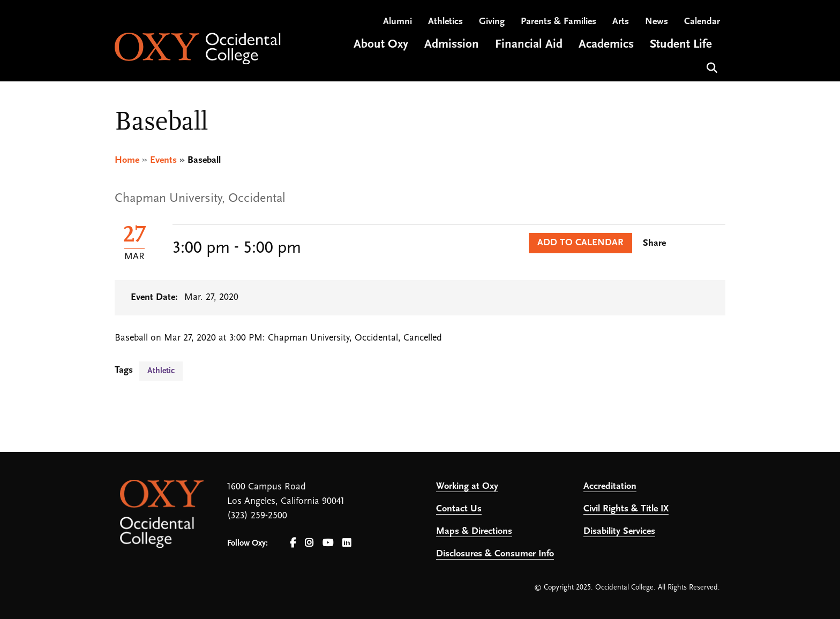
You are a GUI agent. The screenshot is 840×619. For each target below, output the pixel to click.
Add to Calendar (580, 243)
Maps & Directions (474, 531)
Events (163, 160)
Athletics (445, 22)
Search (711, 67)
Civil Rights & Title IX (626, 509)
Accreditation (610, 486)
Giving (492, 22)
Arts (621, 22)
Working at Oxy (467, 486)
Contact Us (459, 509)
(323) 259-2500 (257, 516)
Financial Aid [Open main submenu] (529, 45)
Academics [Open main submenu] (606, 45)
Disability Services (619, 531)
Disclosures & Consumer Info (495, 554)
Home (127, 160)
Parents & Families (558, 22)
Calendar (702, 22)
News (657, 22)
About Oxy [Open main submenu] (381, 45)
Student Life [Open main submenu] (681, 45)
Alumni (397, 22)
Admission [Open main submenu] (452, 45)
